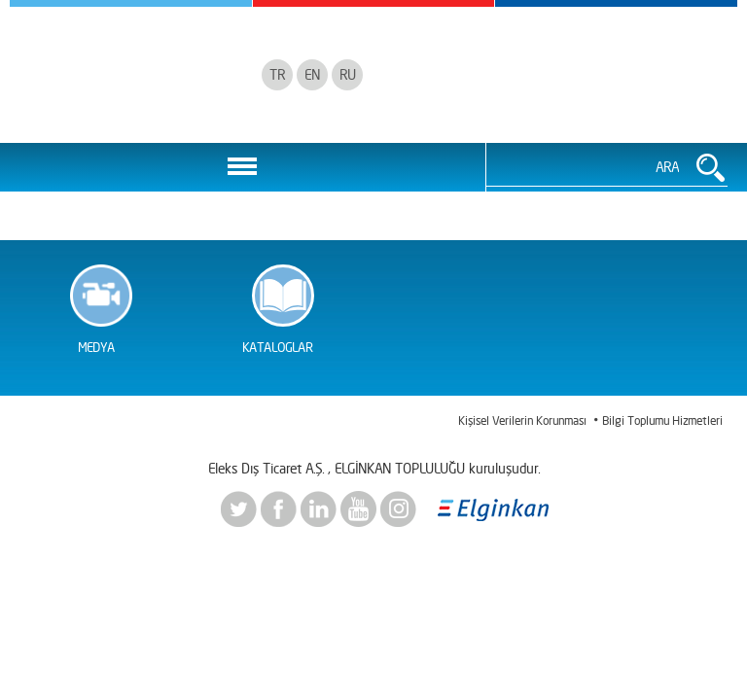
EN (312, 74)
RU (348, 74)
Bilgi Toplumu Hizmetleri (662, 420)
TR (277, 74)
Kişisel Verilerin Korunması (522, 420)
